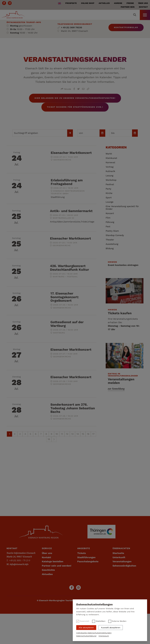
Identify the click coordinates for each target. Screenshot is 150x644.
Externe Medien (119, 621)
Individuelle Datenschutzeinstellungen (94, 633)
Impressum (104, 636)
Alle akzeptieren (86, 628)
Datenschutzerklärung (86, 636)
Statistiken (101, 621)
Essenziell (85, 621)
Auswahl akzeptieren (111, 628)
